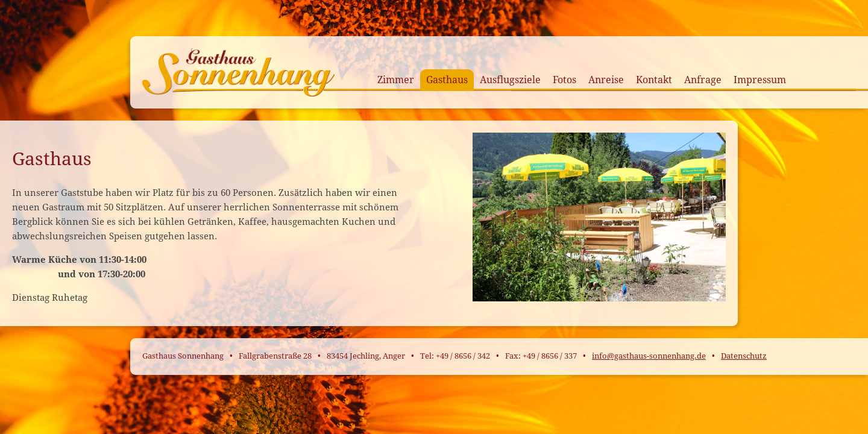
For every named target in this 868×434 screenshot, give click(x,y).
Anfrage (703, 80)
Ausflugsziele (510, 80)
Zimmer (396, 80)
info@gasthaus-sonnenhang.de (649, 356)
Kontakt (654, 80)
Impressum (760, 80)
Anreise (606, 80)
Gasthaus (447, 80)
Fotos (565, 80)
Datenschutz (744, 356)
